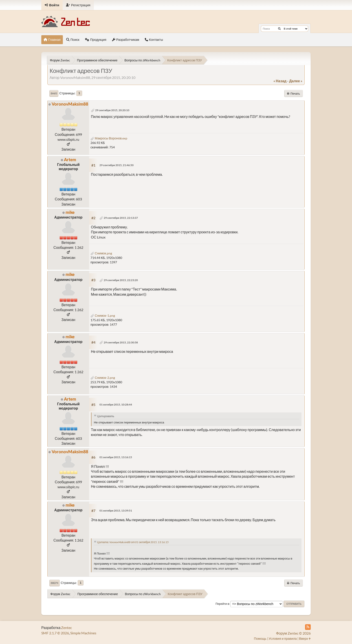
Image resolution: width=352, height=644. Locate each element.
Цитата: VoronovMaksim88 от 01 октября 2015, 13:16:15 (133, 542)
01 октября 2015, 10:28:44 (116, 404)
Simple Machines (83, 633)
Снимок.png (101, 253)
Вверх (55, 583)
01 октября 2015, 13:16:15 (116, 457)
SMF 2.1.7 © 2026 (55, 633)
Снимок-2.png (103, 378)
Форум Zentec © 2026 (293, 633)
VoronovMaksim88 (70, 104)
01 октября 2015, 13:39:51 (116, 511)
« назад (280, 81)
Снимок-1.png (103, 315)
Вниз (54, 93)
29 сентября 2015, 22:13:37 (121, 218)
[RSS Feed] (308, 627)
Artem (70, 159)
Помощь (260, 639)
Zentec (66, 628)
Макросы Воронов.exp (109, 138)
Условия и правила (283, 639)
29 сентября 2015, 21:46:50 (117, 165)
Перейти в (222, 604)
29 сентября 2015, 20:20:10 (112, 110)
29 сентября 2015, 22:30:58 (121, 342)
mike (70, 212)
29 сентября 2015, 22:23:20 (121, 280)
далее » (296, 81)
